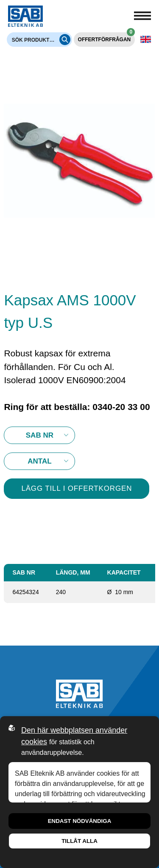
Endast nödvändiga (80, 821)
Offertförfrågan (107, 37)
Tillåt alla (79, 841)
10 (39, 461)
